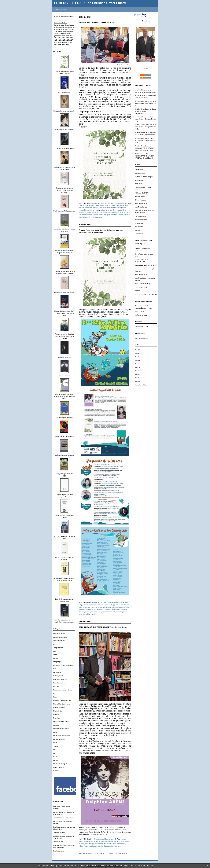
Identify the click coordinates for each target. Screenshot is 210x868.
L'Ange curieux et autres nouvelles (64, 111)
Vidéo (55, 743)
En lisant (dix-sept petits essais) (64, 292)
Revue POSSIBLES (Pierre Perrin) (146, 294)
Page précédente (85, 853)
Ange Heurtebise (140, 173)
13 (110, 853)
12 (108, 853)
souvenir (93, 614)
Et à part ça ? (58, 662)
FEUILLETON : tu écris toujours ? (64, 665)
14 (112, 853)
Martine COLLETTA (141, 154)
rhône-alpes (119, 210)
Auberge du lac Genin (142, 327)
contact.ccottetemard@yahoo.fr (64, 16)
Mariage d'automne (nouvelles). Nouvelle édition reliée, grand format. (64, 313)
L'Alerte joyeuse (58, 676)
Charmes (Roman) (64, 376)
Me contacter (146, 21)
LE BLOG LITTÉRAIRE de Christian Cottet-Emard (90, 3)
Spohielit (137, 230)
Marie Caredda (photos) (142, 284)
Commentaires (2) (121, 203)
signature (124, 610)
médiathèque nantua (122, 206)
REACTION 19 (139, 312)
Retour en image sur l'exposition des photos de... (145, 103)
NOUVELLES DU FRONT (62, 722)
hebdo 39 (122, 212)
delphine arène (88, 841)
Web (55, 750)
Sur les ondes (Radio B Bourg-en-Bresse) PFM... (145, 119)
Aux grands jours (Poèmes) (64, 418)
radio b (89, 217)
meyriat (87, 844)
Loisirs (55, 697)
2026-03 (137, 353)
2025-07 (137, 381)
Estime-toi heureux (59, 634)
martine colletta (97, 217)
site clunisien (87, 610)
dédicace (82, 612)
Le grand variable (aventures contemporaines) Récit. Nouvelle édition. (64, 397)
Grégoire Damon (140, 196)
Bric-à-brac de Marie (141, 338)
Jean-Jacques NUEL (141, 203)
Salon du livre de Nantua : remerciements (145, 111)
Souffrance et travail (141, 315)
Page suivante (122, 853)
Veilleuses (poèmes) (64, 357)
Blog (55, 651)
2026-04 (137, 350)
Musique (56, 715)
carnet (55, 655)
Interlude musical (59, 851)
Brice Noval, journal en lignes (144, 177)
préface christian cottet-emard (88, 846)
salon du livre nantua (90, 605)
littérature (87, 210)
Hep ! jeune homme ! (64, 92)
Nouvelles (57, 718)
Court (55, 757)
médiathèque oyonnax (86, 208)
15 (114, 853)
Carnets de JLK (140, 180)
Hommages (57, 672)
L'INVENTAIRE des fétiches (62, 700)
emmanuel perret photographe (109, 212)
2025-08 (137, 378)
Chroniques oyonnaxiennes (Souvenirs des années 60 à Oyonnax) (64, 190)
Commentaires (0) (125, 603)
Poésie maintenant (141, 216)
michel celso (83, 217)
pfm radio (127, 215)
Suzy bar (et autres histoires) (64, 130)
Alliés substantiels (59, 641)
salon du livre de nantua (87, 206)
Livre (55, 693)
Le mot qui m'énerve (60, 683)
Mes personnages (59, 708)
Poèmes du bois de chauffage (64, 436)
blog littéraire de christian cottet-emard (99, 607)
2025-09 (137, 374)
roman (93, 210)
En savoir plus (148, 866)
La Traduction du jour (60, 764)
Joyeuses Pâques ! (59, 833)
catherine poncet (98, 215)
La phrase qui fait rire (60, 679)
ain (114, 210)
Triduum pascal (58, 842)
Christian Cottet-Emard (142, 109)
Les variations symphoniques (63, 690)
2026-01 (137, 360)
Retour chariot (139, 223)
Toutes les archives (141, 385)
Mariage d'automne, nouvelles (64, 455)
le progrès (107, 215)
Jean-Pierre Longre (141, 207)
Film (55, 669)
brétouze (119, 612)
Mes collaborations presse (62, 704)
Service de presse (59, 739)
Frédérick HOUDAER (141, 193)
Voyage (56, 746)
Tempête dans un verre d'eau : (63, 818)
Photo (55, 732)
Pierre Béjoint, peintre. (142, 287)
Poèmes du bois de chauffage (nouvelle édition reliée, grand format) (64, 336)
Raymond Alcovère (141, 220)
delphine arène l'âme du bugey (116, 844)
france (85, 607)
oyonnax (88, 612)
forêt (114, 612)
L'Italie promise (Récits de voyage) (64, 211)
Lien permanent (109, 203)
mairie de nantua (110, 206)
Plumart (137, 291)
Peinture (56, 725)
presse (123, 841)
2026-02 (137, 357)
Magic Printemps (59, 767)
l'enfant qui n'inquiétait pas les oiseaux (108, 610)
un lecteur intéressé (141, 90)
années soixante (96, 612)
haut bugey (103, 210)
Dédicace (56, 760)
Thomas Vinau (139, 234)
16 (116, 853)
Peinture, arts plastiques (61, 729)
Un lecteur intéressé (141, 96)
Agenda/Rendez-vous (60, 637)
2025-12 (137, 364)
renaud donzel (99, 206)
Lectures (56, 686)
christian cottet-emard (100, 208)
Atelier (55, 753)
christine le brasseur (117, 215)
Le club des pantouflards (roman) (64, 148)
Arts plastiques (58, 648)
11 (105, 853)
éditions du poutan (101, 844)
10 (103, 853)
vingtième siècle (107, 612)
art (54, 644)
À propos (146, 68)
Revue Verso (139, 227)
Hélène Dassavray (140, 200)
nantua (110, 210)
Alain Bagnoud (139, 170)
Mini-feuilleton (58, 711)
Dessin (56, 658)
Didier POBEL (139, 184)
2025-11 (137, 367)
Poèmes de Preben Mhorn (62, 736)
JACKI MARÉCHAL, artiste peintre (146, 265)
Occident (56, 771)
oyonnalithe (87, 614)
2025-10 (137, 371)
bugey (97, 210)
